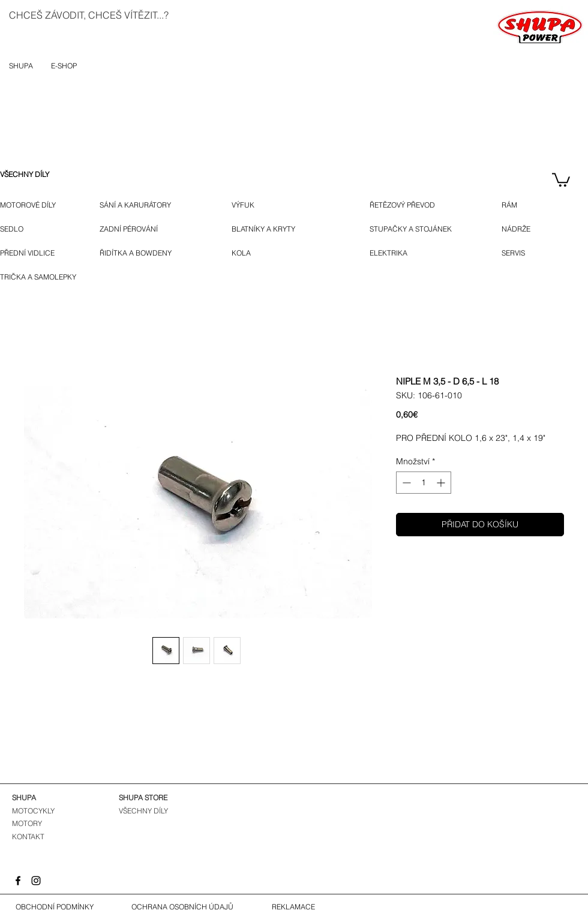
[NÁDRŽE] (520, 229)
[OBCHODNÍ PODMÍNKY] (55, 907)
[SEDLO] (13, 229)
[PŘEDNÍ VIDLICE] (32, 253)
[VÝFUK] (250, 205)
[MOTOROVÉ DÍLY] (33, 205)
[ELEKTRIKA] (390, 253)
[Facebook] (18, 881)
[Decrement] (405, 483)
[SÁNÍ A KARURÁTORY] (145, 205)
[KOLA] (249, 253)
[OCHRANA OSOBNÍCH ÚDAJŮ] (182, 907)
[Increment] (442, 483)
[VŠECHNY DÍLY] (33, 175)
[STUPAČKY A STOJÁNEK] (419, 229)
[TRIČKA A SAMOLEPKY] (41, 277)
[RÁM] (519, 205)
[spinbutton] (424, 483)
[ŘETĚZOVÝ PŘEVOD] (418, 205)
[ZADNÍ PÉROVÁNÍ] (139, 229)
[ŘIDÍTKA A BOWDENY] (149, 253)
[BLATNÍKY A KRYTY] (284, 229)
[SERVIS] (516, 253)
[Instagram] (36, 881)
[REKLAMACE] (293, 907)
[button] (561, 179)
